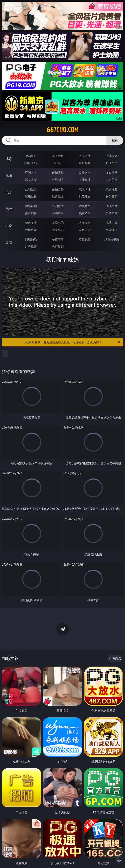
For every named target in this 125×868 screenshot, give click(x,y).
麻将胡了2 (31, 163)
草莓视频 (85, 239)
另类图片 (112, 213)
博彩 (9, 159)
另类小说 (58, 230)
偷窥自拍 (31, 206)
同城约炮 (31, 239)
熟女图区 (85, 213)
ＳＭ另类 (112, 180)
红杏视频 (31, 246)
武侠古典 (112, 223)
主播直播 (85, 180)
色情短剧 (58, 246)
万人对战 (85, 156)
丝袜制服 (58, 180)
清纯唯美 (58, 213)
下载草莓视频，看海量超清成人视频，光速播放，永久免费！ (72, 342)
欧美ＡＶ (85, 172)
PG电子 (31, 156)
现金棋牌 (85, 163)
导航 (9, 242)
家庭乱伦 (58, 223)
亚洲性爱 (31, 189)
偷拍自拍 (58, 189)
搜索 (115, 140)
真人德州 (58, 156)
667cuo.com (62, 130)
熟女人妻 (31, 180)
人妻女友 (85, 223)
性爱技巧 (112, 230)
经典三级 (58, 196)
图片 (9, 209)
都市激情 (31, 223)
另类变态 (112, 196)
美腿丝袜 (31, 213)
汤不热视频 (112, 239)
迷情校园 (31, 230)
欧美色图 (85, 206)
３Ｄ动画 (112, 172)
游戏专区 (112, 156)
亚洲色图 (58, 206)
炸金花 (58, 163)
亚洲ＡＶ (31, 172)
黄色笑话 (85, 230)
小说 (9, 226)
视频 (9, 176)
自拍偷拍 (58, 172)
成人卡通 (85, 189)
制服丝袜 (31, 196)
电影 (9, 192)
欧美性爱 (112, 189)
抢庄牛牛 (112, 163)
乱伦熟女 (85, 196)
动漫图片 (112, 206)
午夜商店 (58, 239)
